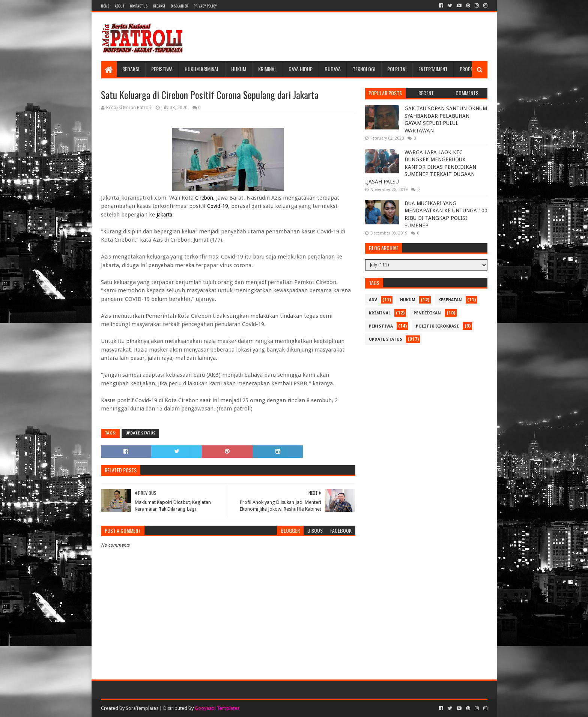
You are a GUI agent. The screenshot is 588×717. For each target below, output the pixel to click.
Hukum (239, 69)
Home (105, 6)
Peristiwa (162, 69)
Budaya (333, 69)
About (120, 6)
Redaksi (159, 6)
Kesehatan (450, 300)
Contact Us (139, 6)
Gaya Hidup (301, 69)
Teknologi (364, 69)
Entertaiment (433, 69)
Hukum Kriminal (202, 69)
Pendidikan (427, 313)
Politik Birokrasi (437, 326)
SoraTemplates (142, 708)
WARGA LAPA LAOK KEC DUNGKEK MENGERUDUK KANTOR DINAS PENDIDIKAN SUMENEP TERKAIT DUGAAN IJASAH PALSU (421, 167)
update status (140, 433)
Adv (373, 300)
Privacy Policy (205, 6)
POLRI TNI (397, 69)
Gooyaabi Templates (217, 708)
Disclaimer (179, 6)
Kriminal (267, 69)
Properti (469, 69)
